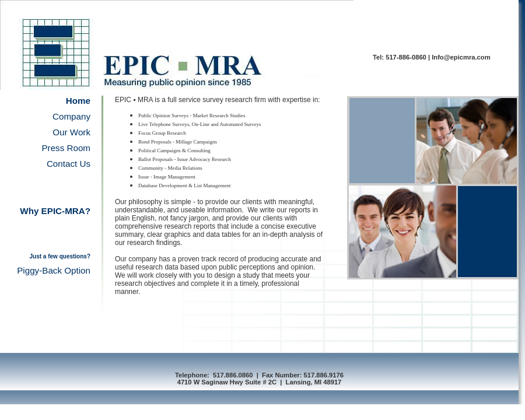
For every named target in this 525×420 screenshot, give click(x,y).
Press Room (66, 148)
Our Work (71, 132)
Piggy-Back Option (54, 270)
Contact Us (69, 164)
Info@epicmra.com (461, 57)
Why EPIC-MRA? (55, 211)
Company (71, 116)
